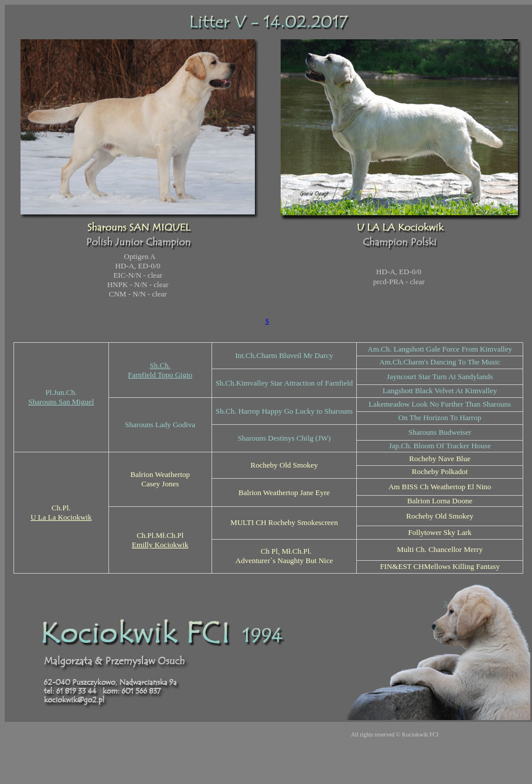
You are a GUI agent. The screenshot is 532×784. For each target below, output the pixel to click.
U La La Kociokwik (61, 517)
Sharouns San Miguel (61, 402)
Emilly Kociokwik (160, 545)
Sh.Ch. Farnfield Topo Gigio (160, 370)
